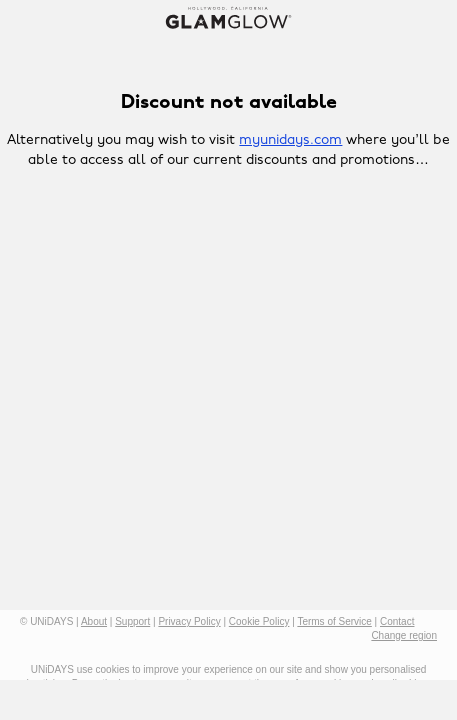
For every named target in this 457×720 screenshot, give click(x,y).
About (94, 621)
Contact (397, 621)
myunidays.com (290, 140)
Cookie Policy (259, 621)
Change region (404, 635)
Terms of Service (334, 621)
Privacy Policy (189, 621)
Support (132, 621)
